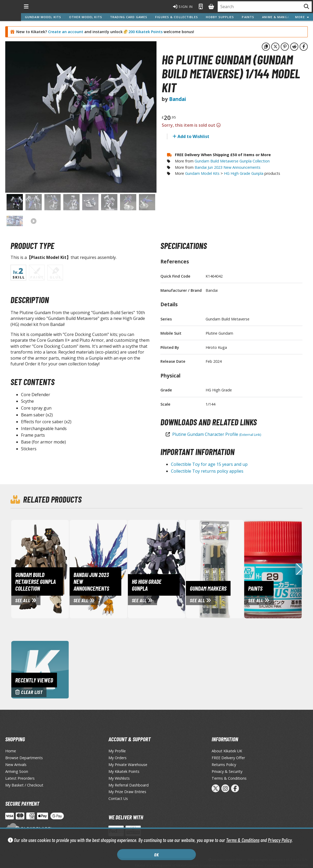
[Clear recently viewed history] (40, 669)
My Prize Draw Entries (127, 792)
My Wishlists (119, 778)
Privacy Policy (280, 840)
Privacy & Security (227, 771)
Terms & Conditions (243, 840)
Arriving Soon (17, 771)
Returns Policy (224, 765)
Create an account (66, 32)
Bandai (178, 99)
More (302, 17)
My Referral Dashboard (129, 785)
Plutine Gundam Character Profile (217, 434)
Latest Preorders (20, 778)
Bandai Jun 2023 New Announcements (228, 167)
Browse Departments (24, 758)
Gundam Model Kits (43, 17)
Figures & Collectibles (177, 17)
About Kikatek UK (227, 751)
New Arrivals (16, 765)
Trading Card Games (129, 17)
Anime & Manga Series (282, 17)
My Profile (117, 751)
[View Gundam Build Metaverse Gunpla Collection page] (60, 569)
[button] (299, 569)
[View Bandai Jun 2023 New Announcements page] (119, 569)
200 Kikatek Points (145, 32)
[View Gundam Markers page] (235, 569)
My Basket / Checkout (24, 785)
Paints (248, 17)
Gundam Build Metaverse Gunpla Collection (232, 161)
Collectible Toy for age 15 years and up (209, 464)
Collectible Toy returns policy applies (207, 471)
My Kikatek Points (124, 771)
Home (11, 751)
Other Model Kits (86, 17)
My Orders (118, 758)
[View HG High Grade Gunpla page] (177, 569)
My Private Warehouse (128, 765)
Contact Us (118, 798)
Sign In (183, 7)
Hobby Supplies (220, 17)
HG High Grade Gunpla (244, 173)
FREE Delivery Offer (228, 758)
